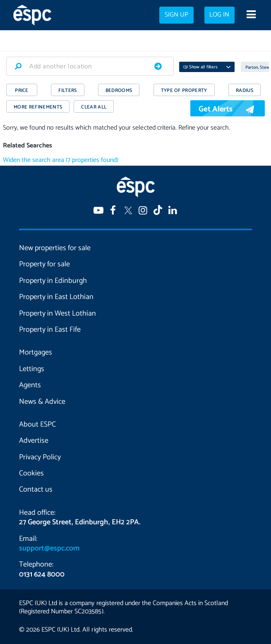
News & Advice (42, 402)
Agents (30, 385)
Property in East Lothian (56, 297)
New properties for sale (55, 248)
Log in (219, 15)
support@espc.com (49, 548)
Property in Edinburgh (53, 281)
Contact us (36, 490)
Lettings (32, 369)
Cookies (31, 473)
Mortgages (36, 352)
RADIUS (245, 90)
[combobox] (90, 66)
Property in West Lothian (58, 314)
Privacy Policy (40, 457)
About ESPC (37, 425)
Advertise (34, 441)
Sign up (176, 15)
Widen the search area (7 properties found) (61, 160)
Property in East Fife (50, 330)
